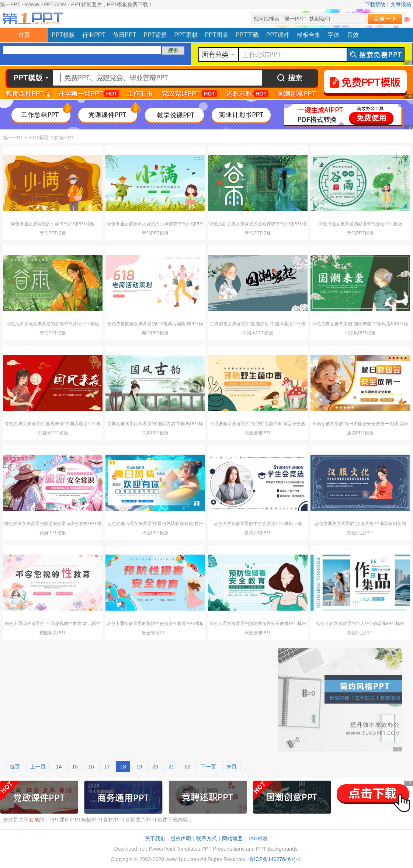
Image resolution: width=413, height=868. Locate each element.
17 (107, 767)
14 (59, 767)
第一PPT (13, 138)
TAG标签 (258, 839)
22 (188, 767)
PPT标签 (39, 138)
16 (91, 767)
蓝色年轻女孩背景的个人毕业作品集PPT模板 (360, 624)
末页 (232, 767)
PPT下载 (247, 35)
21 (171, 767)
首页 (24, 35)
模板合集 (309, 35)
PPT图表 (217, 35)
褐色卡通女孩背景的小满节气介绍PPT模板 (53, 224)
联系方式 (206, 839)
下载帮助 (375, 4)
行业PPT (94, 35)
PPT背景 (155, 35)
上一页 (38, 767)
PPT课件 (278, 35)
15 (75, 767)
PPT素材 (186, 35)
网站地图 (232, 839)
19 (139, 767)
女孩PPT (64, 138)
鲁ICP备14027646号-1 (275, 859)
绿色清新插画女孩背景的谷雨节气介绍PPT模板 (53, 324)
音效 (353, 35)
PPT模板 (63, 35)
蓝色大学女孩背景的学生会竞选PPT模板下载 (258, 524)
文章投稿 (401, 4)
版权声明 (181, 839)
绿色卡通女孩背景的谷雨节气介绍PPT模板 (360, 224)
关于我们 (155, 839)
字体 (334, 35)
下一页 (208, 767)
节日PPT (124, 35)
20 (155, 767)
